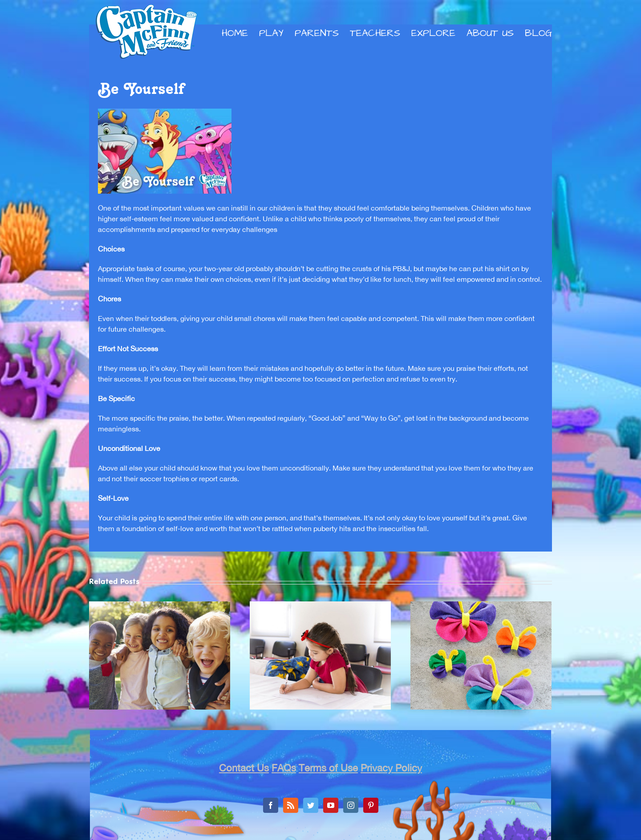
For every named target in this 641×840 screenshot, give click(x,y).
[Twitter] (311, 805)
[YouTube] (331, 805)
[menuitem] (240, 33)
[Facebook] (271, 805)
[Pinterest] (371, 805)
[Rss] (291, 805)
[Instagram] (351, 805)
